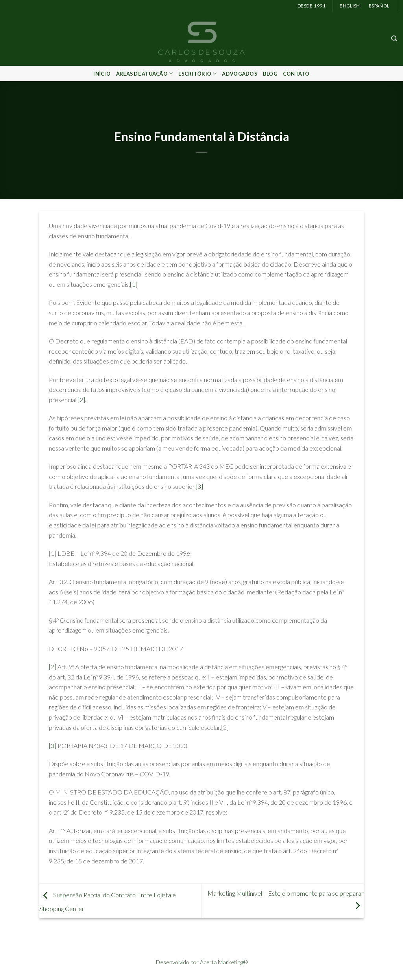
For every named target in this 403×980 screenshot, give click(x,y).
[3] (53, 745)
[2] (81, 400)
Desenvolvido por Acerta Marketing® (202, 962)
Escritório (197, 73)
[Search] (394, 39)
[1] (134, 284)
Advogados (239, 74)
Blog (270, 74)
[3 (198, 486)
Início (102, 74)
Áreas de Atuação (145, 73)
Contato (296, 74)
